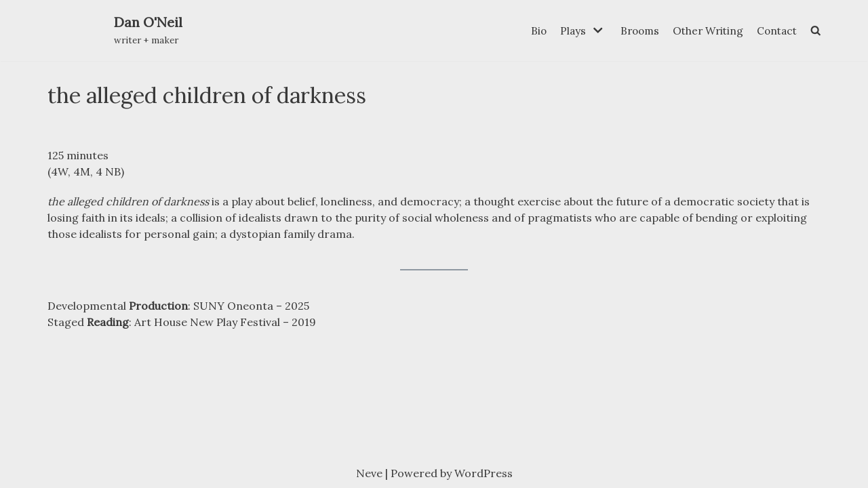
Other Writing (703, 30)
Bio (528, 30)
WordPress (484, 473)
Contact (775, 30)
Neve (369, 473)
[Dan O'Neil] (148, 30)
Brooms (632, 30)
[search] (815, 31)
